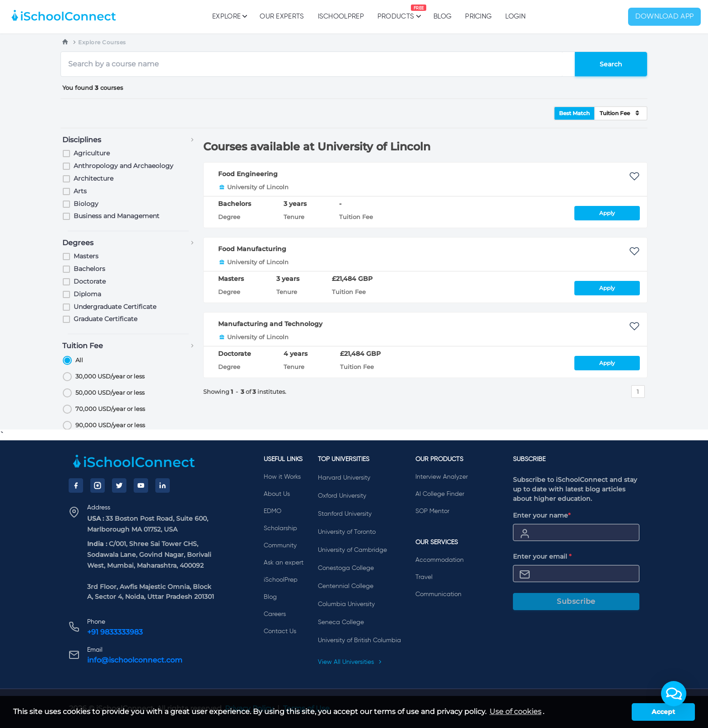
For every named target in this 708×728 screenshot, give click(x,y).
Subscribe (576, 601)
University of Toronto (347, 532)
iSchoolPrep (341, 16)
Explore (229, 16)
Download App (665, 17)
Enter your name (542, 515)
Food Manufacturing (252, 249)
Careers (275, 614)
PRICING (478, 16)
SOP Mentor (432, 511)
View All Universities (350, 662)
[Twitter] (119, 485)
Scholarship (280, 528)
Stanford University (345, 514)
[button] (674, 694)
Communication (438, 594)
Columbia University (346, 604)
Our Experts (282, 16)
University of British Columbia (359, 640)
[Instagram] (98, 485)
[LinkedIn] (163, 485)
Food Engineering (248, 174)
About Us (277, 494)
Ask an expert (284, 563)
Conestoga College (346, 568)
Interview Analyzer (442, 477)
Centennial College (346, 586)
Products (396, 12)
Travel (424, 577)
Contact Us (280, 631)
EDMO (272, 511)
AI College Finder (440, 494)
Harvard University (344, 478)
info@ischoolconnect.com (135, 660)
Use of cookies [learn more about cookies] (515, 712)
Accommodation (440, 560)
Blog (442, 16)
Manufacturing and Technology (270, 324)
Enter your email (542, 556)
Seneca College (341, 622)
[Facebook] (76, 485)
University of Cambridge (352, 550)
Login (515, 16)
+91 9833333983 (115, 632)
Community (280, 546)
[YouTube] (141, 485)
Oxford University (342, 496)
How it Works (282, 477)
